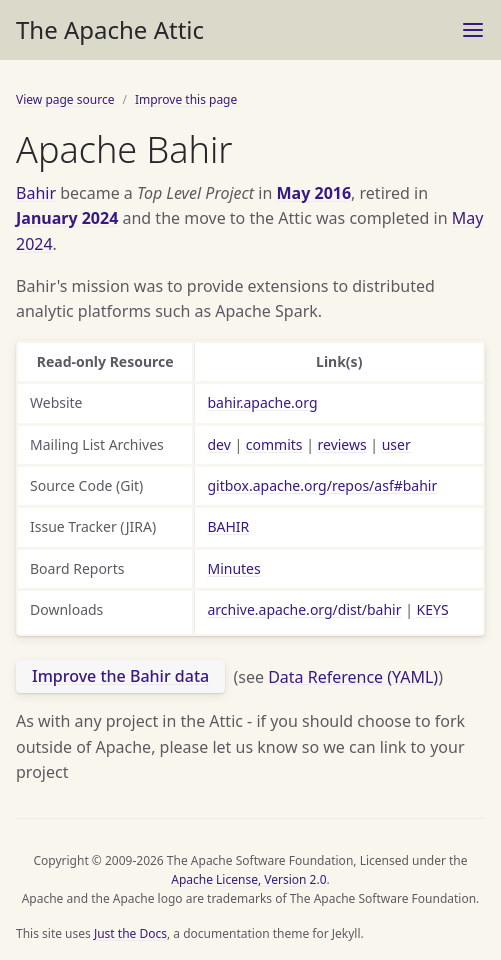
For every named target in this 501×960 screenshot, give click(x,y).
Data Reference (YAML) (353, 676)
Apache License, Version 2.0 (248, 879)
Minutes (233, 568)
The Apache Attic (110, 29)
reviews (342, 444)
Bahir (36, 193)
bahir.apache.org (262, 402)
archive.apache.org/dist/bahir (304, 609)
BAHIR (228, 526)
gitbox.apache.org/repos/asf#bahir (322, 485)
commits (274, 444)
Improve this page (186, 99)
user (396, 444)
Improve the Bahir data (120, 676)
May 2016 (314, 193)
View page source (65, 99)
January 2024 (67, 218)
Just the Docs (130, 933)
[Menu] (473, 30)
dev (218, 444)
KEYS (433, 609)
